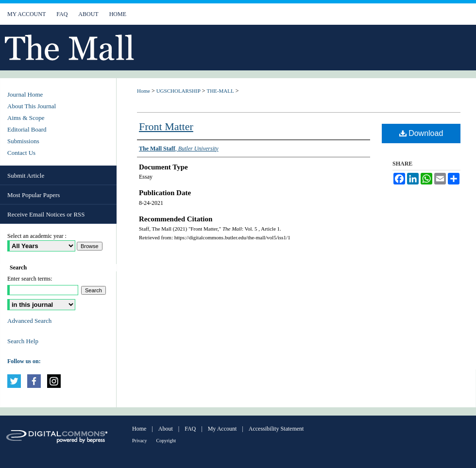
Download (421, 133)
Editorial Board (27, 129)
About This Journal (32, 106)
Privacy (140, 441)
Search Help (23, 341)
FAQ (190, 429)
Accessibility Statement (276, 429)
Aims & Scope (26, 118)
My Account (222, 429)
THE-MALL (221, 91)
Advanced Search (29, 321)
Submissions (23, 141)
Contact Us (21, 153)
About (166, 429)
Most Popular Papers (34, 195)
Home (144, 91)
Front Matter (166, 126)
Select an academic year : (37, 236)
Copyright (166, 441)
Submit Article (26, 175)
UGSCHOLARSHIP (178, 91)
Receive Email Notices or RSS (46, 214)
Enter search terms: (30, 279)
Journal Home (25, 94)
